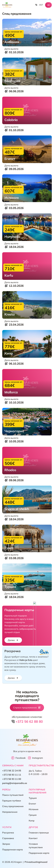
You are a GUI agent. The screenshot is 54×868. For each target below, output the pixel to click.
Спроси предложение (27, 708)
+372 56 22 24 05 (12, 771)
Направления (10, 812)
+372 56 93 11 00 (12, 779)
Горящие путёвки (12, 801)
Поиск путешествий (13, 795)
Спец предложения (13, 806)
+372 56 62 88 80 (27, 721)
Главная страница (39, 833)
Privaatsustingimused (36, 862)
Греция (33, 815)
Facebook (18, 758)
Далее (13, 640)
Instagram (35, 758)
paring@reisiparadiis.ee (15, 783)
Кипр (32, 821)
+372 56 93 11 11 (12, 775)
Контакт (33, 838)
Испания (34, 809)
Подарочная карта (12, 850)
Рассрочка (8, 833)
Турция (33, 798)
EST (41, 5)
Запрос (6, 844)
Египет (32, 804)
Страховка (8, 838)
